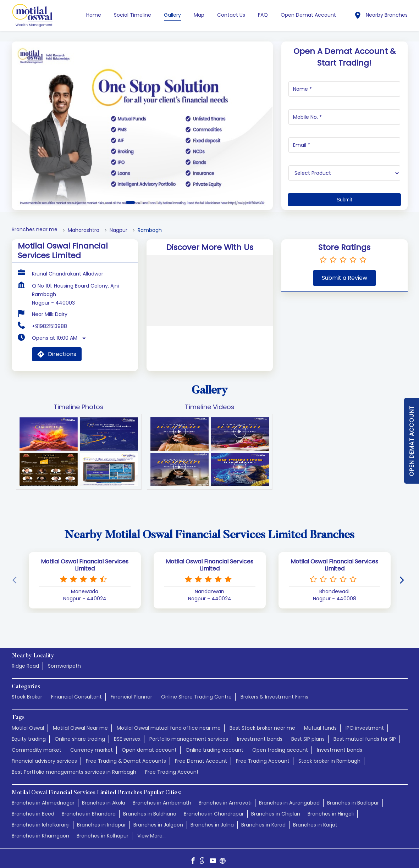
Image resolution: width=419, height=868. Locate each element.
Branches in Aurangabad (289, 803)
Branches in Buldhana (150, 814)
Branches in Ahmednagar (43, 803)
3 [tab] (149, 202)
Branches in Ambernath (162, 803)
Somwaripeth (64, 666)
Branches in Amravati (225, 803)
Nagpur (118, 230)
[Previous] (16, 580)
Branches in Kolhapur (103, 836)
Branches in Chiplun (276, 814)
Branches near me (35, 230)
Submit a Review (344, 278)
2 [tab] (141, 202)
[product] (344, 173)
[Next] (403, 580)
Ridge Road (25, 666)
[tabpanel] (142, 126)
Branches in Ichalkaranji (41, 825)
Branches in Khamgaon (40, 836)
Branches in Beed (33, 814)
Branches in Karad (263, 825)
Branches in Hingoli (331, 814)
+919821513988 (49, 326)
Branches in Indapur (101, 825)
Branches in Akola (104, 803)
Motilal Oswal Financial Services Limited (85, 565)
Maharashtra (84, 230)
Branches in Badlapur (353, 803)
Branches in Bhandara (89, 814)
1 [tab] (130, 202)
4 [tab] (157, 202)
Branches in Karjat (315, 825)
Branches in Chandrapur (214, 814)
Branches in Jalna (212, 825)
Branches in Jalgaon (158, 825)
